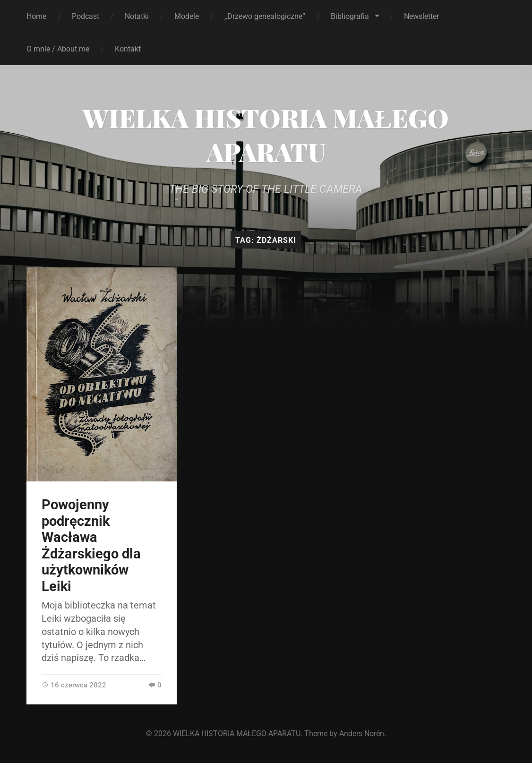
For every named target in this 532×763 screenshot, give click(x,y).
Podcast (86, 16)
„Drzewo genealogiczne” (265, 16)
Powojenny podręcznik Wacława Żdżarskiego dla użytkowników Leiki (91, 545)
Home (36, 16)
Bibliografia (350, 16)
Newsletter (421, 16)
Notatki (137, 16)
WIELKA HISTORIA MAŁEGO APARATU (266, 135)
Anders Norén (362, 733)
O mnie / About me (58, 49)
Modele (187, 16)
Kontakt (128, 49)
